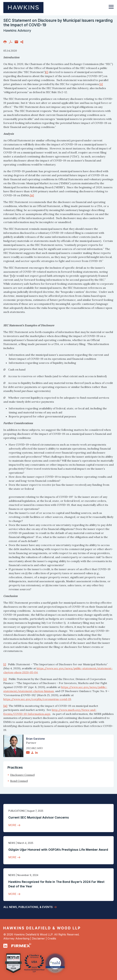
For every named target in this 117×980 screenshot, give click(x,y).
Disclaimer (38, 938)
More (12, 825)
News (12, 843)
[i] (47, 72)
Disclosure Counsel (22, 775)
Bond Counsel (19, 781)
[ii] (101, 84)
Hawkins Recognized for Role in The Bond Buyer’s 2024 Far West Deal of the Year (56, 884)
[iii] (32, 195)
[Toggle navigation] (111, 8)
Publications (17, 811)
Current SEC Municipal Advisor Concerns (39, 817)
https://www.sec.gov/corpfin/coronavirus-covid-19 (37, 699)
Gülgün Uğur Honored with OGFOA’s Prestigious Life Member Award (58, 850)
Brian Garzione (35, 739)
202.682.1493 (34, 748)
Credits (52, 938)
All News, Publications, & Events (28, 907)
